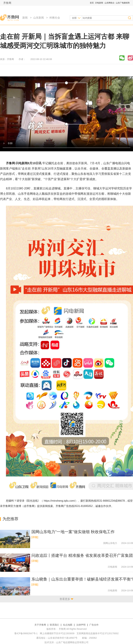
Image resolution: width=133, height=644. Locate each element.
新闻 (25, 18)
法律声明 (81, 625)
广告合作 (94, 625)
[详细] (35, 537)
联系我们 (54, 625)
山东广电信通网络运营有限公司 (72, 642)
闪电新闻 (99, 3)
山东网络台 (110, 3)
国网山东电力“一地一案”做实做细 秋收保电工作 (73, 532)
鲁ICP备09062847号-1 (26, 633)
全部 (74, 18)
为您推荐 (10, 519)
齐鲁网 (7, 3)
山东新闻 (39, 18)
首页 (92, 3)
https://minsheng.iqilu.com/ (59, 501)
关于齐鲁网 (40, 625)
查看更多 (65, 599)
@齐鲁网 (29, 506)
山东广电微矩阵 (123, 3)
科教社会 (55, 18)
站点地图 (68, 625)
